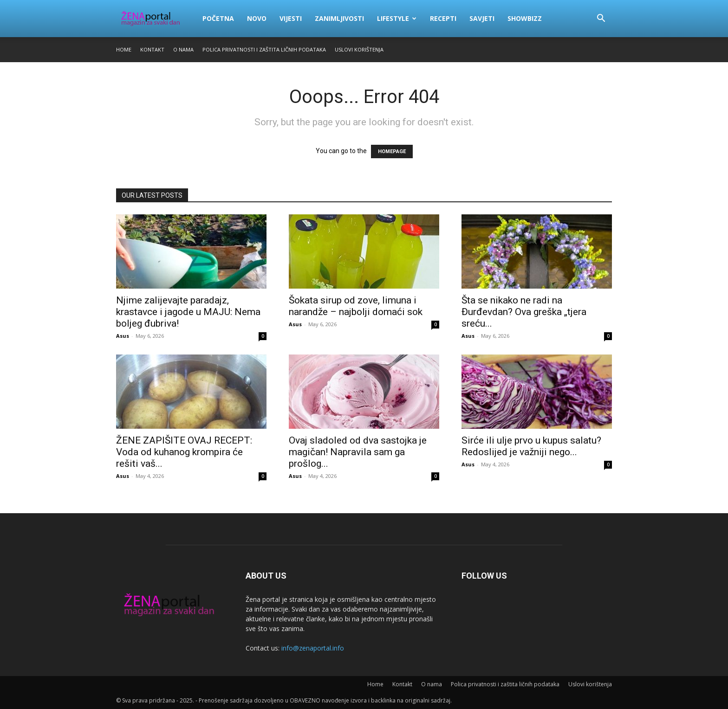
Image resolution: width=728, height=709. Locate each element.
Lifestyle (397, 18)
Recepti (443, 18)
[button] (601, 19)
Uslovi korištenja (359, 49)
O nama (183, 49)
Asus (123, 336)
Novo (257, 18)
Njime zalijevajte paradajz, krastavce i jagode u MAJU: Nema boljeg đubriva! (188, 312)
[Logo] (156, 19)
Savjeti (482, 18)
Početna (218, 18)
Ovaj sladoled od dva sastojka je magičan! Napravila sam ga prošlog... (358, 452)
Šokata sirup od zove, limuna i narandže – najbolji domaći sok (356, 306)
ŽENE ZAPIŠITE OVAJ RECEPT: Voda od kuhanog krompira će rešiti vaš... (184, 452)
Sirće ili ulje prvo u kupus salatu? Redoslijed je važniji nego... (531, 446)
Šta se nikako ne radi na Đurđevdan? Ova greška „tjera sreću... (524, 312)
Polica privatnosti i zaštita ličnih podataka (264, 49)
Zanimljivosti (339, 18)
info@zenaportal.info (313, 648)
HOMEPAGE (392, 151)
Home (124, 49)
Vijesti (291, 18)
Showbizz (525, 18)
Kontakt (152, 49)
